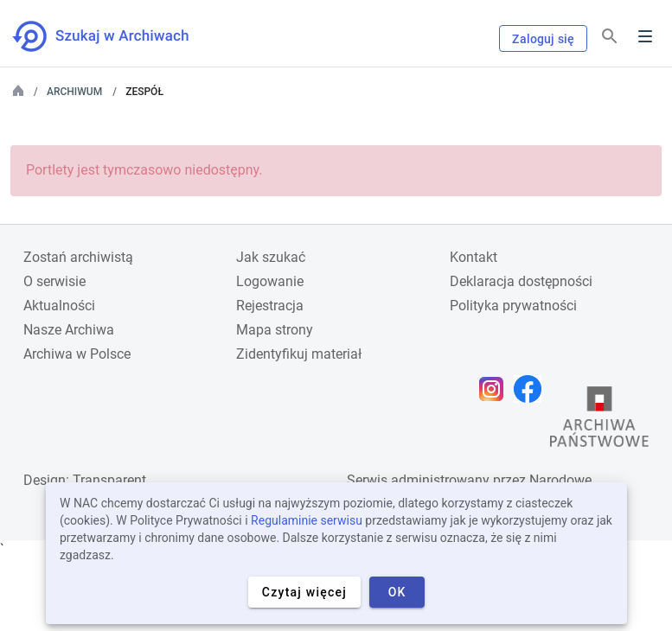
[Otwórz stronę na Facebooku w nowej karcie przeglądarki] (532, 389)
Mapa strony (275, 330)
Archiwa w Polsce (77, 354)
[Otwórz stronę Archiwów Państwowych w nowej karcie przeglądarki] (599, 421)
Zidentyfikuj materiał (299, 354)
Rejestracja (270, 306)
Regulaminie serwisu (307, 520)
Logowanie (270, 281)
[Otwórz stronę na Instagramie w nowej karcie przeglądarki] (496, 389)
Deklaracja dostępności (521, 281)
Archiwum (74, 92)
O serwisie (54, 281)
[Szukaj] (610, 37)
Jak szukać (271, 257)
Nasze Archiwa (69, 330)
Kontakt (474, 257)
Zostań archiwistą (78, 257)
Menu (645, 36)
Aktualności (59, 306)
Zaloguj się (543, 39)
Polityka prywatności (513, 306)
